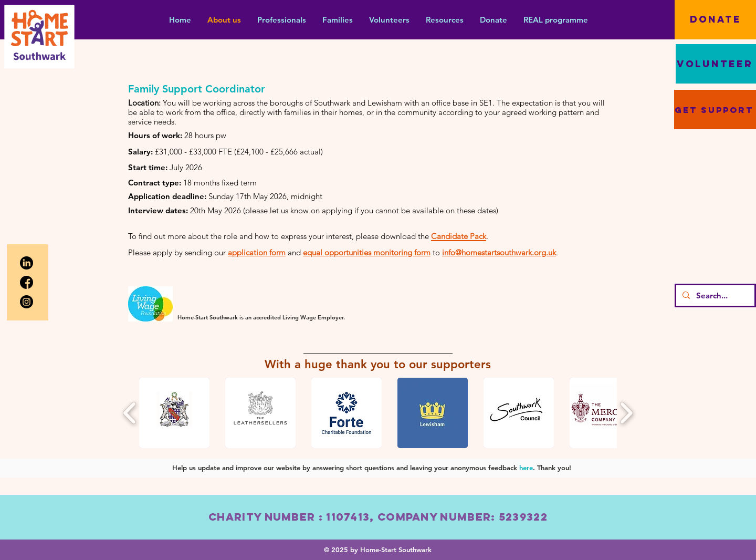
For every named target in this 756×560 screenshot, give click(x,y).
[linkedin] (27, 263)
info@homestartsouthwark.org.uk (499, 252)
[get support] (715, 110)
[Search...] (714, 295)
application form (257, 252)
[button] (281, 20)
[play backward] (130, 413)
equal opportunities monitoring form (367, 252)
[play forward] (626, 413)
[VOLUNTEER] (716, 64)
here (526, 468)
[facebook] (27, 282)
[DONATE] (715, 20)
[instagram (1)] (27, 302)
